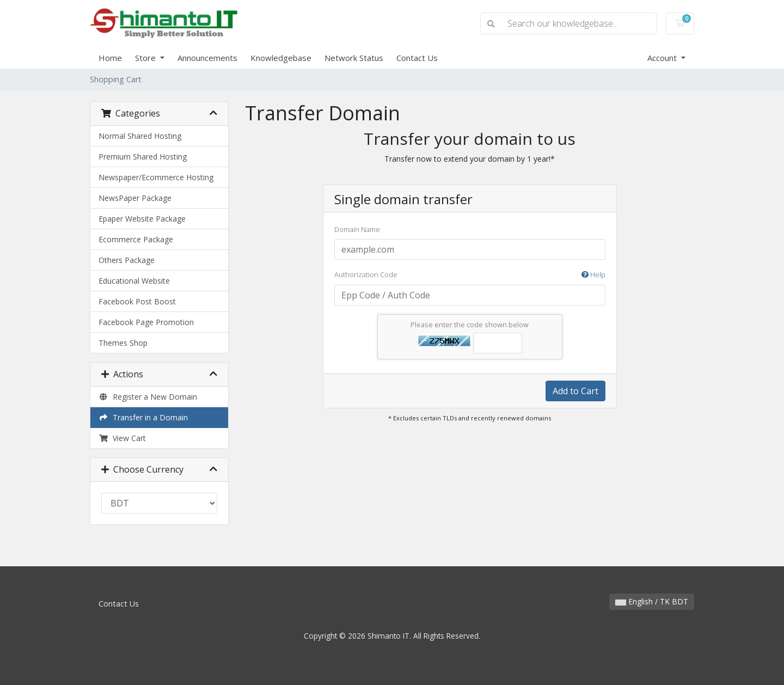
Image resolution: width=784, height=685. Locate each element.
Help (593, 274)
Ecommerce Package (136, 239)
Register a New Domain (148, 397)
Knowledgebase (281, 58)
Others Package (127, 260)
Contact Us (417, 58)
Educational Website (134, 281)
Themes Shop (123, 343)
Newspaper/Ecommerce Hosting (156, 177)
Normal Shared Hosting (140, 136)
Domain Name (357, 229)
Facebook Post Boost (137, 301)
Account (663, 58)
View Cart (122, 438)
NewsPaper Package (135, 198)
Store (146, 58)
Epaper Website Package (142, 219)
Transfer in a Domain (143, 417)
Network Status (354, 58)
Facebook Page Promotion (146, 322)
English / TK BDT (652, 601)
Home (110, 58)
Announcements (207, 58)
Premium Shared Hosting (143, 157)
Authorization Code (470, 275)
